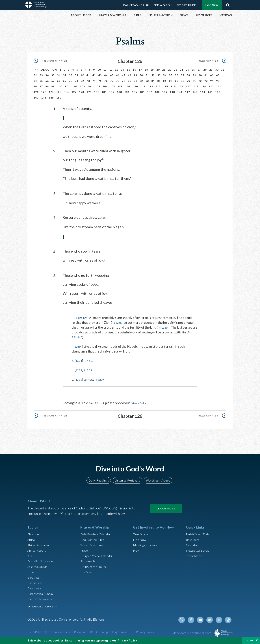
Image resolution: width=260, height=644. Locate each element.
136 (142, 92)
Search (228, 4)
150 (59, 98)
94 (212, 81)
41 (88, 75)
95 (218, 81)
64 (35, 81)
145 (210, 92)
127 (74, 92)
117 (188, 86)
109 (128, 86)
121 (218, 86)
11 (105, 70)
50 (141, 75)
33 (41, 75)
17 (140, 70)
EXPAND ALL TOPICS (40, 606)
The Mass (87, 571)
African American (39, 544)
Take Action (141, 534)
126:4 (78, 346)
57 (182, 75)
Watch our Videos (156, 480)
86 (165, 81)
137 (150, 92)
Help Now (212, 5)
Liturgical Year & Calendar (99, 555)
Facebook (194, 619)
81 (135, 81)
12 (111, 70)
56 (177, 75)
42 (94, 75)
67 (53, 81)
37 (65, 75)
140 (172, 92)
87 (171, 81)
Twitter (185, 619)
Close (250, 640)
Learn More (166, 508)
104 (90, 86)
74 (94, 81)
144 (203, 92)
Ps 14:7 (90, 360)
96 (35, 86)
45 (112, 75)
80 (130, 81)
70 (71, 81)
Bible (31, 571)
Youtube (203, 619)
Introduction (45, 70)
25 (188, 70)
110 (135, 86)
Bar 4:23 (91, 379)
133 (119, 92)
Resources (193, 539)
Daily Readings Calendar (149, 5)
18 (146, 70)
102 (75, 86)
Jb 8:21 (90, 370)
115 (173, 86)
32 (35, 75)
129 (89, 92)
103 (82, 86)
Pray (136, 550)
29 (211, 70)
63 (218, 75)
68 (59, 81)
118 (196, 86)
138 (157, 92)
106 (105, 86)
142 (187, 92)
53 (159, 75)
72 (82, 81)
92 (200, 81)
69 (65, 81)
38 (71, 75)
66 (47, 81)
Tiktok (229, 619)
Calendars (193, 544)
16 (134, 70)
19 (152, 70)
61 (206, 75)
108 (120, 86)
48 (130, 75)
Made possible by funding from (192, 632)
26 (193, 70)
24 (182, 70)
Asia (31, 555)
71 (76, 81)
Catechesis (35, 588)
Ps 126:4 (164, 327)
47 (124, 75)
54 (165, 75)
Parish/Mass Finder (200, 534)
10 (99, 70)
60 (200, 75)
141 (180, 92)
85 (159, 81)
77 (112, 81)
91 (194, 81)
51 (147, 75)
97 (41, 86)
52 (153, 75)
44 (106, 75)
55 (171, 75)
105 (97, 86)
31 (223, 70)
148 (44, 98)
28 (205, 70)
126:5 (80, 379)
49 (135, 75)
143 (195, 92)
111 (143, 86)
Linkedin (211, 619)
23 (176, 70)
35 (53, 75)
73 (88, 81)
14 (123, 70)
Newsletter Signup (199, 550)
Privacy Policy (140, 402)
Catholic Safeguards (42, 598)
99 (53, 86)
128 (81, 92)
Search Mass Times (94, 544)
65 (41, 81)
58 (188, 75)
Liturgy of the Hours (94, 566)
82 (141, 81)
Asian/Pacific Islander (42, 561)
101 (67, 86)
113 (158, 86)
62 (212, 75)
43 (100, 75)
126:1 (80, 360)
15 (128, 70)
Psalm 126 (82, 317)
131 (104, 92)
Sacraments (88, 561)
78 (118, 81)
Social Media (195, 555)
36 (59, 75)
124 (51, 92)
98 (47, 86)
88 (177, 81)
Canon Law (35, 582)
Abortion (34, 534)
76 (106, 81)
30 (217, 70)
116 (181, 86)
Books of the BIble (93, 539)
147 (36, 98)
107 (113, 86)
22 (170, 70)
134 (127, 92)
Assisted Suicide (39, 566)
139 (165, 92)
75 (100, 81)
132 (112, 92)
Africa (32, 539)
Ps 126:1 (118, 322)
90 (188, 81)
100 (60, 86)
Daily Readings (134, 5)
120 (211, 86)
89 (182, 81)
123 (44, 92)
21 (164, 70)
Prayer (85, 550)
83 (147, 81)
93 (206, 81)
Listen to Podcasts (127, 480)
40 (82, 75)
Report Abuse (186, 5)
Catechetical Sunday (42, 593)
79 (124, 81)
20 (158, 70)
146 (218, 92)
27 (199, 70)
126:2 (80, 370)
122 (36, 92)
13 (117, 70)
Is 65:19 (104, 379)
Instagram (220, 619)
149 (51, 98)
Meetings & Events (147, 544)
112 (150, 86)
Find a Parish (163, 5)
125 (59, 92)
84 (153, 81)
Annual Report (38, 550)
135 (135, 92)
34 (47, 75)
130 (97, 92)
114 (166, 86)
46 (118, 75)
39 (76, 75)
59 (194, 75)
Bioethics (34, 577)
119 (203, 86)
